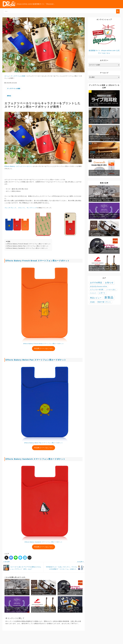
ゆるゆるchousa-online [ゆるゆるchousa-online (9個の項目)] (99, 286)
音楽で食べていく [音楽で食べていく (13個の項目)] (104, 302)
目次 (9, 241)
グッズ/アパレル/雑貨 (14, 89)
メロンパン (22, 208)
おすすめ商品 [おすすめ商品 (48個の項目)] (96, 283)
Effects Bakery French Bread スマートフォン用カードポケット (29, 244)
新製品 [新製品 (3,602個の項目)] (109, 297)
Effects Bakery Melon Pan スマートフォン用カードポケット (28, 246)
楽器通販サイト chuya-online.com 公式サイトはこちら (104, 38)
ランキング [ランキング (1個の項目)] (93, 293)
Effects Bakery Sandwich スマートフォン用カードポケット (27, 248)
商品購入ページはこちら (43, 348)
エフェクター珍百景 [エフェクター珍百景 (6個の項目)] (97, 290)
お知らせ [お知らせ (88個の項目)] (109, 283)
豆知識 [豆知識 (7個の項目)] (92, 302)
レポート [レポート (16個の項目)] (102, 293)
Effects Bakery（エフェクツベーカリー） (19, 166)
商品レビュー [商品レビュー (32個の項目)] (96, 298)
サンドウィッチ (32, 208)
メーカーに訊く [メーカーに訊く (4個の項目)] (111, 290)
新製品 (9, 96)
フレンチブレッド (10, 208)
